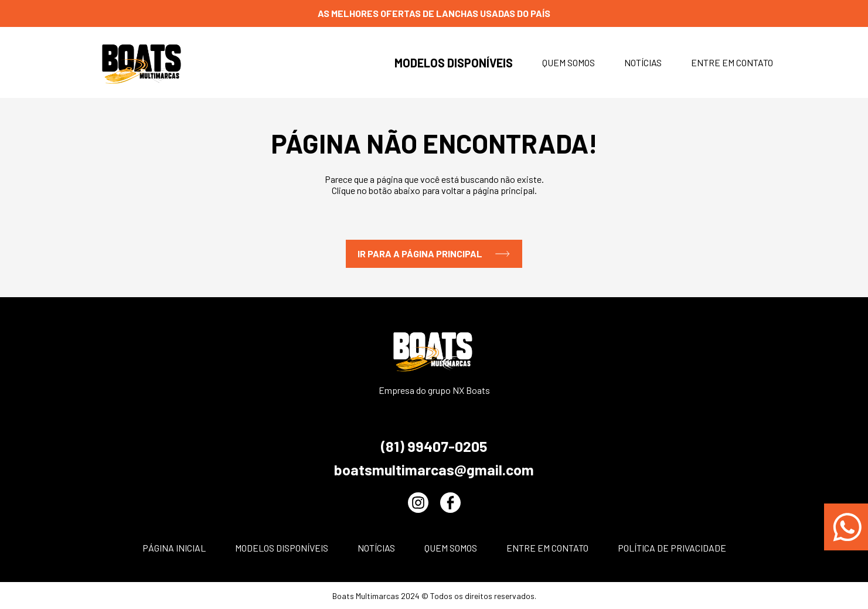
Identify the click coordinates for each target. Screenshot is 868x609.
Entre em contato (732, 62)
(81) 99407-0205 (434, 446)
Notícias (643, 62)
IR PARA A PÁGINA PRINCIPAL (434, 254)
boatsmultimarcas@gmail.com (434, 469)
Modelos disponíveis (454, 63)
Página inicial (174, 548)
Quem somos (569, 62)
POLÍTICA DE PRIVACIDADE (672, 548)
